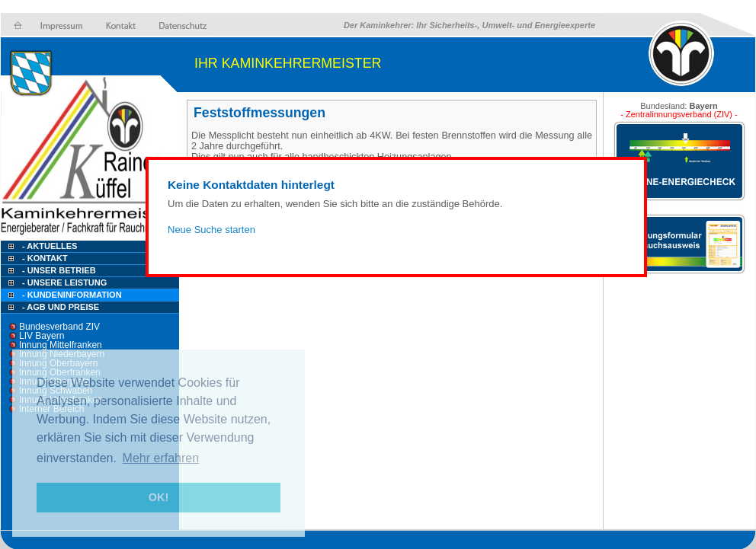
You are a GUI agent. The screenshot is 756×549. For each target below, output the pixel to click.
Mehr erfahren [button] (161, 458)
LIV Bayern (42, 336)
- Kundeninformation (72, 295)
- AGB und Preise (61, 307)
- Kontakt (44, 258)
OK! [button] (159, 497)
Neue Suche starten (211, 230)
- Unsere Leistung (64, 282)
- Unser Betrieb (59, 270)
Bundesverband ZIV (59, 327)
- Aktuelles (48, 246)
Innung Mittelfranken (61, 345)
